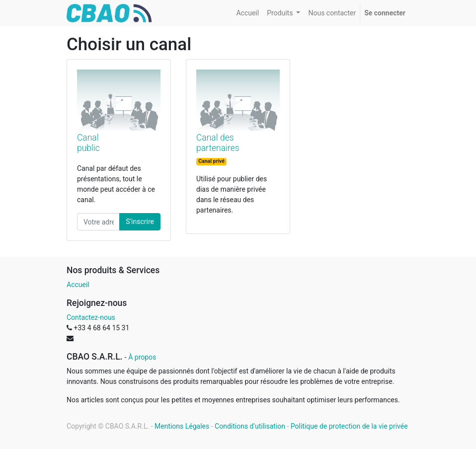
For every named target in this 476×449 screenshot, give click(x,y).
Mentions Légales (182, 426)
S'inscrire (140, 222)
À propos (142, 357)
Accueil (78, 285)
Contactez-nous (91, 317)
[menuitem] (247, 13)
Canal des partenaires (218, 143)
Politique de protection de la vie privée (349, 426)
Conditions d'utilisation (250, 426)
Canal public (88, 143)
